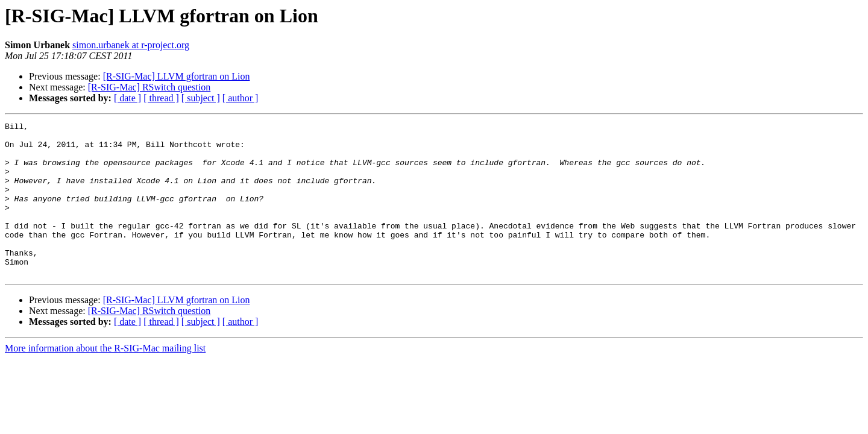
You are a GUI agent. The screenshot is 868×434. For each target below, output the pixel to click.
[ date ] (127, 98)
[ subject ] (201, 98)
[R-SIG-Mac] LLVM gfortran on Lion (177, 76)
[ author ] (241, 98)
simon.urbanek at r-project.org (131, 45)
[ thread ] (161, 98)
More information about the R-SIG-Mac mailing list (105, 379)
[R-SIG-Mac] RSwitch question (149, 87)
